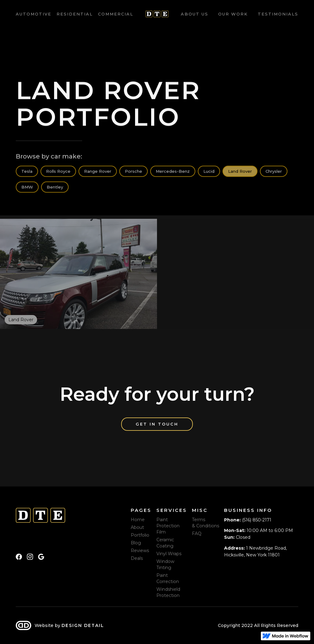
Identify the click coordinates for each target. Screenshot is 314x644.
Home (138, 520)
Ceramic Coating (165, 543)
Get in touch (157, 424)
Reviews (140, 551)
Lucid (209, 172)
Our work (233, 14)
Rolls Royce (58, 172)
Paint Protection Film (168, 526)
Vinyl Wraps (169, 554)
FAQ (197, 534)
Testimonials (278, 14)
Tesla (27, 172)
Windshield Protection (168, 592)
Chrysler (274, 172)
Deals (137, 558)
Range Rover (98, 172)
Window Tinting (165, 564)
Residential (75, 14)
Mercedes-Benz (173, 172)
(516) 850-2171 (248, 520)
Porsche (134, 172)
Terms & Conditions (206, 523)
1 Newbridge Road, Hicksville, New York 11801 (255, 551)
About (137, 527)
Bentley (55, 188)
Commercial (116, 14)
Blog (136, 543)
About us (195, 14)
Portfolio (140, 535)
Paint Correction (168, 578)
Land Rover (240, 172)
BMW (27, 188)
